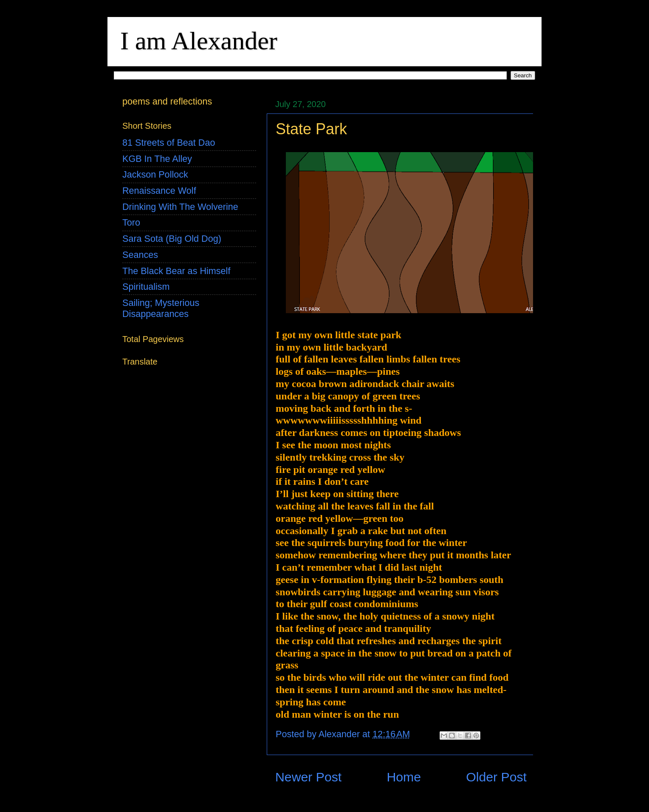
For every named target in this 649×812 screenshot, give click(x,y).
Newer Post (308, 777)
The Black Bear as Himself (176, 271)
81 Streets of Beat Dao (169, 143)
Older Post (496, 777)
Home (404, 777)
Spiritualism (146, 287)
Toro (131, 222)
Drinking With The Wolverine (180, 207)
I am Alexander (199, 41)
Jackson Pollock (155, 174)
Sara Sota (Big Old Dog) (172, 239)
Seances (140, 255)
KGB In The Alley (157, 159)
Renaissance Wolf (159, 191)
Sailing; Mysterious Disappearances (161, 308)
